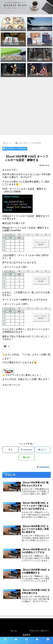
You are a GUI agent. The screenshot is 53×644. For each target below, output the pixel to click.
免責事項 (27, 635)
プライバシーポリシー (39, 631)
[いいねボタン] (5, 346)
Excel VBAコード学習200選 (15, 149)
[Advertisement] (26, 106)
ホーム (14, 631)
